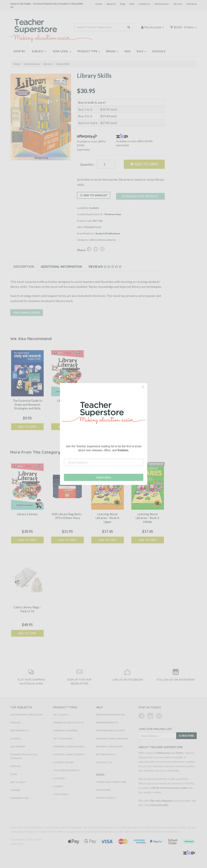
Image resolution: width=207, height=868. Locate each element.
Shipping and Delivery (110, 730)
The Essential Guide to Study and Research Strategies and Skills (27, 404)
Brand (112, 51)
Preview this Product (140, 196)
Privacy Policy (106, 798)
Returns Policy (106, 754)
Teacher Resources (66, 770)
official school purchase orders (170, 788)
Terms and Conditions (111, 782)
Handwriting (19, 798)
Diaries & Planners (65, 730)
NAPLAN (15, 766)
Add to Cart (144, 164)
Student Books (63, 762)
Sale (141, 51)
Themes (15, 790)
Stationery (61, 794)
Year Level (62, 51)
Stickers (59, 778)
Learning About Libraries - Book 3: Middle (148, 518)
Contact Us (144, 4)
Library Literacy (98, 240)
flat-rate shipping (161, 801)
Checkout (192, 4)
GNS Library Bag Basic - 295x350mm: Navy (67, 516)
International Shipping (112, 739)
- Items (183, 27)
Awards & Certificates (68, 723)
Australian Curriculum (26, 715)
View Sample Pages (27, 313)
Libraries (111, 240)
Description (24, 267)
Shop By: (20, 51)
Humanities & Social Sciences (24, 756)
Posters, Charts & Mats (69, 754)
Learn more (83, 150)
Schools (159, 51)
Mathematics (19, 730)
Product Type (89, 51)
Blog (123, 4)
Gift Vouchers (162, 4)
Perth (180, 753)
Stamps (58, 786)
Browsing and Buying (110, 715)
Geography (18, 746)
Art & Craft (18, 782)
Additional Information (61, 267)
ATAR (14, 774)
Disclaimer (103, 790)
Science (15, 739)
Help (132, 4)
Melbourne (164, 753)
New (128, 51)
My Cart (178, 4)
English (15, 723)
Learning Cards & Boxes (69, 746)
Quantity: (87, 164)
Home (99, 4)
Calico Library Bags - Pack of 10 (27, 609)
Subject (39, 51)
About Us (111, 4)
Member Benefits (107, 723)
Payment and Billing (109, 746)
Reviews (105, 267)
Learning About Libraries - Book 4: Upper (108, 518)
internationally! (159, 805)
